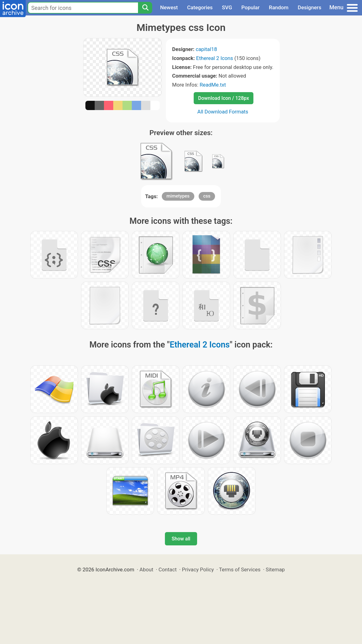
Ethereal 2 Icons (215, 58)
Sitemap (275, 569)
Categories (200, 7)
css (207, 196)
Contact (168, 569)
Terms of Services (240, 569)
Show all (181, 539)
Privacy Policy (198, 569)
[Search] (145, 8)
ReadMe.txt (213, 85)
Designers (309, 7)
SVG (227, 7)
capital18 (206, 49)
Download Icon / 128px (223, 98)
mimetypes (178, 196)
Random (279, 7)
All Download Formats (223, 112)
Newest (169, 7)
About (147, 569)
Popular (250, 7)
